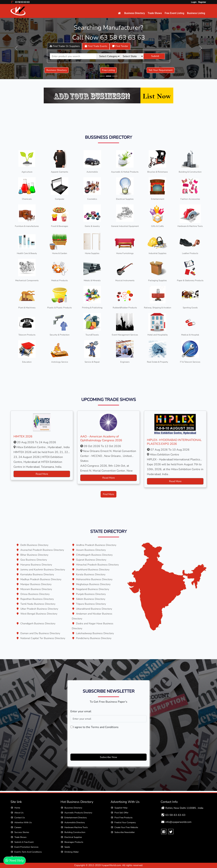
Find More (108, 494)
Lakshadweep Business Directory (95, 633)
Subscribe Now (108, 757)
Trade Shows (155, 13)
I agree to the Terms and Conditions (96, 727)
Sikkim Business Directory (91, 599)
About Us (19, 813)
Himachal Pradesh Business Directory (97, 565)
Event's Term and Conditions (28, 852)
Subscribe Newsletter (125, 832)
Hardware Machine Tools (76, 827)
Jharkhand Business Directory (93, 569)
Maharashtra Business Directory (94, 579)
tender (120, 46)
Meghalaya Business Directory (93, 584)
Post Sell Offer (121, 813)
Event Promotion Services (26, 847)
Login (194, 2)
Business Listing (196, 13)
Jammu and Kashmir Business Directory (43, 569)
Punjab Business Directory (91, 594)
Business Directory (135, 13)
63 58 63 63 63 (22, 2)
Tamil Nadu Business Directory (38, 604)
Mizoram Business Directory (36, 589)
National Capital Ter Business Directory (43, 638)
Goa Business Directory (34, 560)
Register (202, 2)
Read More (42, 474)
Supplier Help (121, 808)
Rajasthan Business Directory (37, 599)
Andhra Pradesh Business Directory (96, 545)
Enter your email (81, 711)
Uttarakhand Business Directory (94, 609)
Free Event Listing (174, 13)
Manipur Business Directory (36, 584)
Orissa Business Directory (35, 594)
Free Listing (108, 70)
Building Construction (75, 832)
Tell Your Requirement (161, 70)
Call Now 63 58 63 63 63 (109, 38)
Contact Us (20, 818)
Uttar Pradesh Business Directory (39, 609)
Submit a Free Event (24, 842)
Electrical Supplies (73, 837)
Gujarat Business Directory (91, 560)
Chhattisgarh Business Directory (94, 555)
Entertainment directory (76, 818)
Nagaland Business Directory (93, 589)
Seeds (67, 847)
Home (17, 808)
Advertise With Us (23, 822)
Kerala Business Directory (91, 574)
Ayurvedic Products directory (78, 813)
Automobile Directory (75, 822)
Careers (18, 827)
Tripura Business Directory (91, 604)
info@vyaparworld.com (178, 822)
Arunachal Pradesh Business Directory (42, 550)
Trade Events (96, 46)
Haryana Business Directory (36, 565)
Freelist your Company (125, 822)
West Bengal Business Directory (39, 614)
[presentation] (97, 740)
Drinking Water (72, 852)
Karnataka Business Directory (37, 574)
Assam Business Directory (91, 550)
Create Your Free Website (126, 827)
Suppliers (65, 46)
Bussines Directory (73, 808)
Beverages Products (74, 842)
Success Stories (22, 832)
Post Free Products (124, 818)
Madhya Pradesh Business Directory (41, 579)
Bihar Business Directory (34, 555)
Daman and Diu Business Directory (40, 633)
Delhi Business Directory (34, 545)
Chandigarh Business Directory (38, 623)
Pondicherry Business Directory (94, 638)
